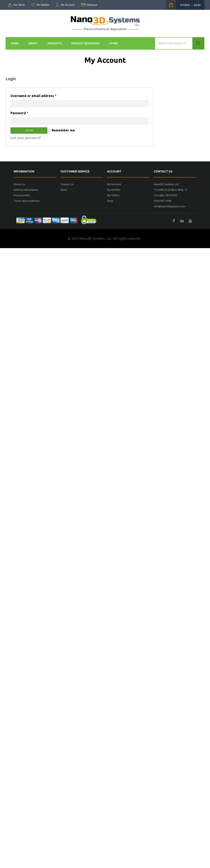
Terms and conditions (27, 201)
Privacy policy (22, 195)
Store (114, 43)
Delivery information (26, 190)
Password (19, 113)
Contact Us (67, 184)
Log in (29, 130)
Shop (110, 201)
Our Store (19, 5)
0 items (190, 5)
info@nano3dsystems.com (170, 206)
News (64, 190)
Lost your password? (25, 138)
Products (55, 43)
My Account (68, 5)
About (33, 43)
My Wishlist (43, 5)
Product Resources (85, 43)
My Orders (113, 195)
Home (15, 43)
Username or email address (33, 96)
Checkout (92, 5)
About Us (19, 184)
